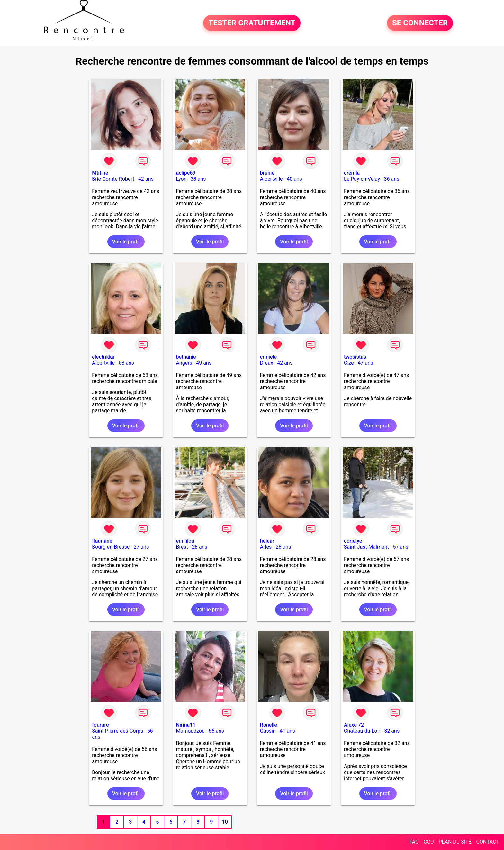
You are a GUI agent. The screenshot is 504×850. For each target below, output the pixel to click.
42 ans (146, 179)
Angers (184, 363)
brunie (267, 173)
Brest (182, 547)
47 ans (365, 363)
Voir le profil (126, 242)
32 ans (392, 731)
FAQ (414, 842)
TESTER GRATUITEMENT (252, 23)
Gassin (268, 731)
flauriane (102, 541)
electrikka (103, 357)
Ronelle (269, 725)
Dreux (267, 363)
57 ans (401, 547)
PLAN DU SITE (455, 842)
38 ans (198, 179)
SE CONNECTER (420, 23)
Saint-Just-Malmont (366, 547)
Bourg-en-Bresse (111, 547)
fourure (100, 725)
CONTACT (488, 842)
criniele (268, 357)
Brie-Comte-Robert (113, 179)
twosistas (355, 357)
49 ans (204, 363)
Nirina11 (186, 725)
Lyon (181, 179)
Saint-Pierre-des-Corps (117, 731)
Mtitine (100, 173)
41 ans (287, 731)
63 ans (126, 363)
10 (225, 822)
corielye (353, 541)
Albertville (271, 179)
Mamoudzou (190, 731)
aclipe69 (186, 173)
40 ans (294, 179)
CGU (429, 842)
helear (267, 541)
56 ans (216, 731)
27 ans (141, 547)
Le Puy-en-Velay (362, 179)
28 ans (200, 547)
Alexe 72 (354, 725)
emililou (185, 541)
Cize (349, 363)
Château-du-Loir (362, 731)
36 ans (392, 179)
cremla (352, 173)
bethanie (186, 357)
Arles (266, 547)
